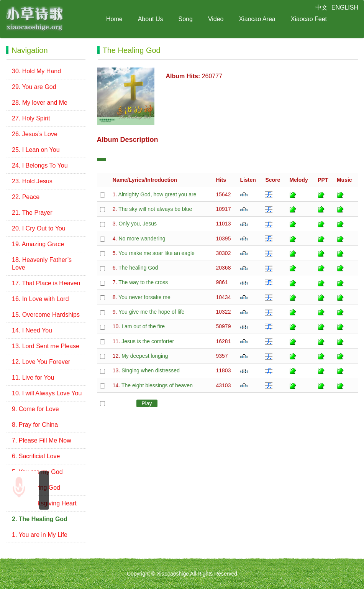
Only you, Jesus (138, 224)
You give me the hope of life (151, 312)
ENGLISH (345, 7)
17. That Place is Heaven (46, 283)
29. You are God (34, 87)
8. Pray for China (35, 425)
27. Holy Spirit (31, 118)
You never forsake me (144, 297)
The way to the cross (143, 282)
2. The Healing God (40, 519)
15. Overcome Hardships (46, 315)
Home (114, 19)
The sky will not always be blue (155, 209)
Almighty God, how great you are (157, 194)
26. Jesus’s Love (35, 134)
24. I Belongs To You (40, 165)
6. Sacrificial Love (36, 456)
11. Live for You (33, 378)
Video (216, 19)
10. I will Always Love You (47, 393)
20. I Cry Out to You (39, 228)
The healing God (138, 268)
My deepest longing (145, 356)
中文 (321, 7)
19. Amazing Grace (38, 244)
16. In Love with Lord (40, 299)
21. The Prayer (32, 213)
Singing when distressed (151, 370)
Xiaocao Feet (309, 19)
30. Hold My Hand (36, 71)
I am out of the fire (143, 326)
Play (147, 403)
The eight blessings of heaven (157, 385)
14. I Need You (32, 330)
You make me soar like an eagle (157, 253)
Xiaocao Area (257, 19)
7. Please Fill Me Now (42, 440)
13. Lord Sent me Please (46, 346)
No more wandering (142, 239)
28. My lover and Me (40, 103)
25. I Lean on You (36, 150)
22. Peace (26, 197)
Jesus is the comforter (148, 341)
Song (186, 19)
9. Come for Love (35, 409)
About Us (151, 19)
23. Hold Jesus (32, 181)
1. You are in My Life (40, 535)
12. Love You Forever (41, 362)
